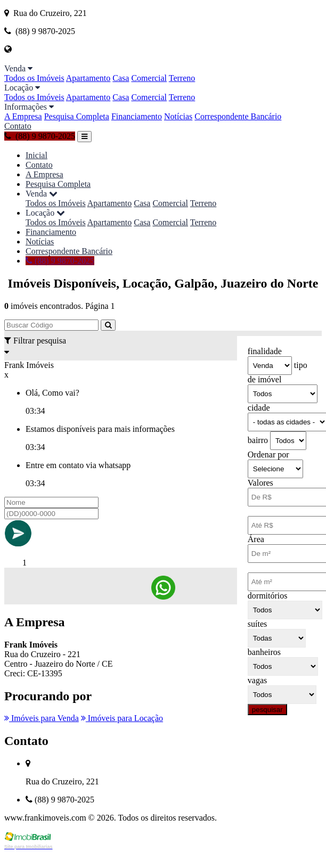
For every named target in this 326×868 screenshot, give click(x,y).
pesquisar (267, 710)
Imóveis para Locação (122, 718)
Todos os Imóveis (34, 78)
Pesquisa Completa (77, 116)
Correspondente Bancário (238, 116)
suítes (257, 624)
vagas (257, 680)
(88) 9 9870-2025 (40, 136)
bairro (258, 440)
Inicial (36, 155)
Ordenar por (268, 455)
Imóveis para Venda (42, 718)
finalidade (265, 351)
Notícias (178, 116)
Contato (18, 126)
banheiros (264, 652)
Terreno (182, 78)
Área (256, 539)
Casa (121, 78)
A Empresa (23, 116)
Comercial (149, 78)
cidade (259, 408)
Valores (260, 483)
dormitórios (268, 596)
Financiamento (137, 116)
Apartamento (88, 78)
